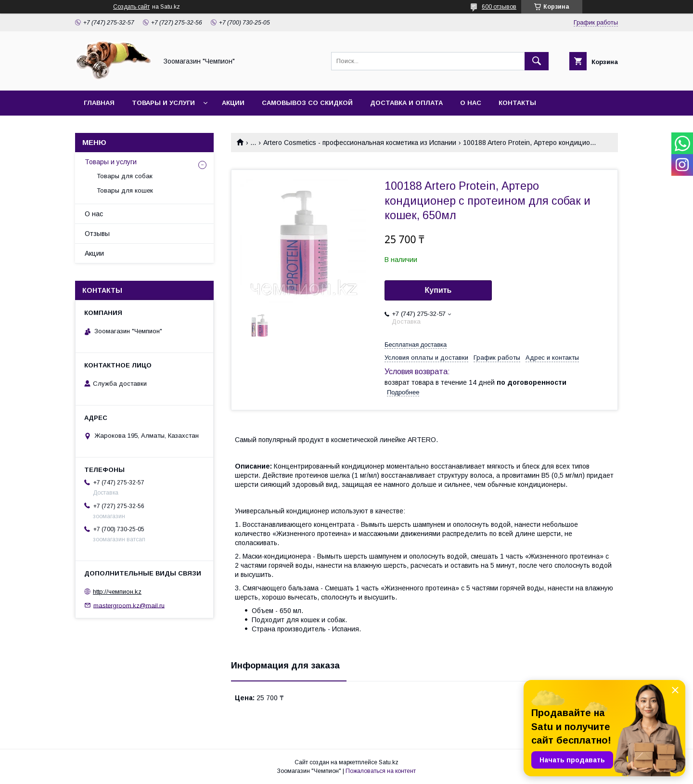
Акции (233, 103)
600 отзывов (499, 7)
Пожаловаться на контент (381, 771)
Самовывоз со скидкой (307, 103)
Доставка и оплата (406, 103)
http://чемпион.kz (117, 592)
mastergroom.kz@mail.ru (129, 605)
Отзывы (97, 234)
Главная (99, 103)
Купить (438, 290)
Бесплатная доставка (416, 345)
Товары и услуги (163, 103)
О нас (471, 103)
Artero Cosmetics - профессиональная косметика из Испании (360, 143)
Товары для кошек (125, 190)
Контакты (517, 103)
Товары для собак (125, 176)
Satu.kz (389, 762)
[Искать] (537, 61)
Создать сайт (131, 7)
